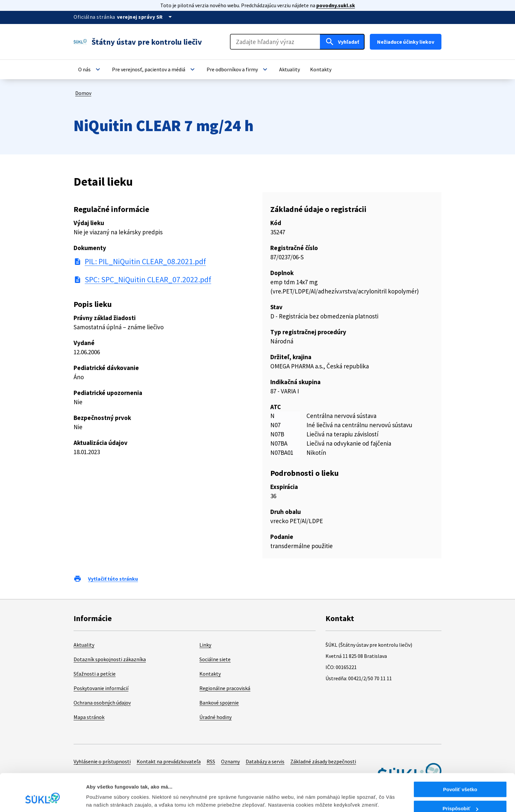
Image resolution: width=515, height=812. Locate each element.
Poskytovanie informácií (101, 688)
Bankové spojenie (219, 703)
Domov (83, 93)
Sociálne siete (215, 659)
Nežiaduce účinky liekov (406, 42)
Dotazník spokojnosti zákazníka (110, 659)
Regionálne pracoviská (225, 688)
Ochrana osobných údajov (102, 703)
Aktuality (84, 645)
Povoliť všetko (460, 757)
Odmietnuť (460, 796)
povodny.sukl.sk (336, 5)
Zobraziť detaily (105, 791)
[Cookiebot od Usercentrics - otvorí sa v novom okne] (43, 799)
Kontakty (210, 674)
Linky (205, 645)
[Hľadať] (342, 42)
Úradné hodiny (215, 717)
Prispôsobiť (460, 777)
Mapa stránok (89, 717)
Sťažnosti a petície (95, 674)
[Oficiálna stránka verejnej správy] (146, 17)
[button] (90, 69)
